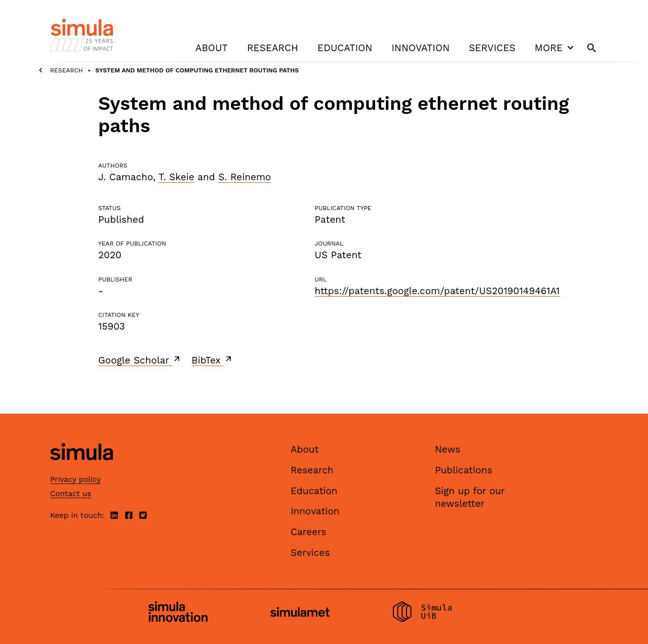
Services (492, 48)
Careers (309, 532)
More (555, 48)
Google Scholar (140, 360)
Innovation (420, 48)
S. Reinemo (245, 177)
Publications (463, 470)
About (212, 48)
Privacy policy (75, 479)
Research (273, 48)
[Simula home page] (82, 469)
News (448, 449)
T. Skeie (176, 177)
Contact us (71, 494)
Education (345, 48)
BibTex (212, 360)
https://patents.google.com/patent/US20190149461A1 (437, 291)
